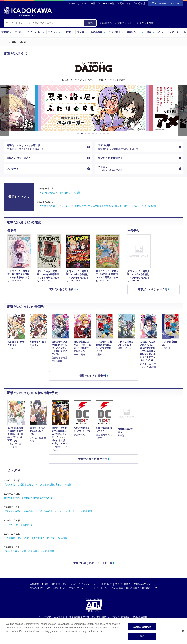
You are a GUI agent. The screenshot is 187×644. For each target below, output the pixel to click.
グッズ (170, 32)
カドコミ (138, 173)
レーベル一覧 (108, 4)
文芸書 (7, 32)
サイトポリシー (101, 593)
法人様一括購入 (123, 589)
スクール (181, 32)
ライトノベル (36, 32)
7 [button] (101, 133)
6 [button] (97, 133)
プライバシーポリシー (80, 593)
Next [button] (182, 111)
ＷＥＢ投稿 (138, 148)
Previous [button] (5, 111)
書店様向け (107, 589)
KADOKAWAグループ (144, 589)
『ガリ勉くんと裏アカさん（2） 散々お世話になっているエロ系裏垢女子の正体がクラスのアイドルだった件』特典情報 (97, 211)
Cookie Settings (142, 627)
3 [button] (86, 133)
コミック (54, 32)
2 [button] (82, 133)
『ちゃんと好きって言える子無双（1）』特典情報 (29, 556)
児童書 (82, 32)
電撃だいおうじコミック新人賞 (46, 148)
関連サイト (125, 4)
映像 (151, 32)
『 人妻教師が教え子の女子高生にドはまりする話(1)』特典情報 (35, 543)
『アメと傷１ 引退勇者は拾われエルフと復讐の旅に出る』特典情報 (37, 490)
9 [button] (108, 133)
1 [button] (79, 133)
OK (142, 636)
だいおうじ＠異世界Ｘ (111, 160)
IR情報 (45, 589)
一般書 (69, 32)
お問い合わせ (59, 593)
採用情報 (55, 589)
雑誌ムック (135, 32)
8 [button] (105, 133)
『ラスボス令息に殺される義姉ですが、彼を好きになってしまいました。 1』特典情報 (48, 516)
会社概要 (34, 589)
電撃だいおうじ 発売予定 (93, 464)
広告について (69, 589)
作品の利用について (40, 593)
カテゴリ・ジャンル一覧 (83, 4)
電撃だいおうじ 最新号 (63, 294)
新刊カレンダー (125, 23)
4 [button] (90, 133)
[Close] (183, 631)
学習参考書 (98, 32)
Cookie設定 (118, 593)
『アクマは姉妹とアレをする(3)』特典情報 (59, 198)
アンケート (13, 173)
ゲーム (161, 32)
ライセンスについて (89, 589)
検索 (90, 23)
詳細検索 (106, 23)
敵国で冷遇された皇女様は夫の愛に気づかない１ (28, 503)
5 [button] (94, 133)
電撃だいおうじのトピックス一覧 (93, 568)
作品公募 (141, 4)
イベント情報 (145, 23)
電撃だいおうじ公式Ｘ (20, 160)
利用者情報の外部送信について (142, 593)
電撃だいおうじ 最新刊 (93, 381)
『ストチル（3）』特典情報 (18, 530)
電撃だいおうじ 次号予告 (152, 294)
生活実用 (116, 32)
